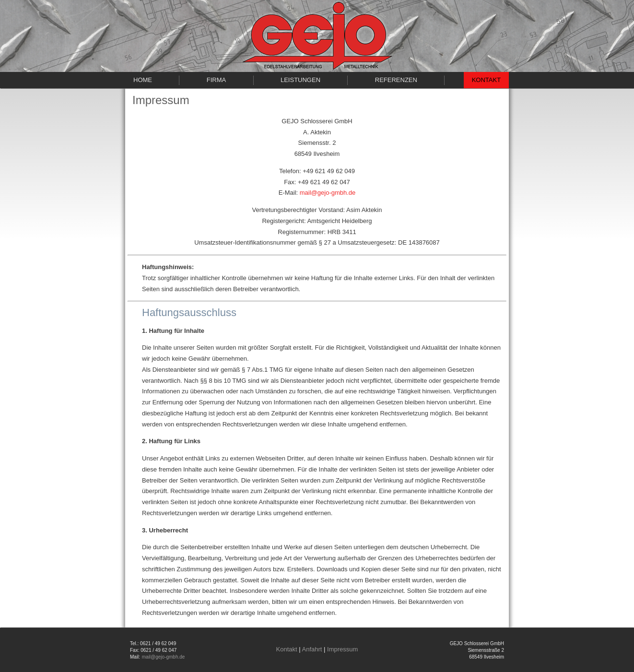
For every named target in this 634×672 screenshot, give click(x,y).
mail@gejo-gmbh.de (328, 193)
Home (143, 80)
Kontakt (486, 80)
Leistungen (300, 80)
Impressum (342, 649)
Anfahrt (312, 649)
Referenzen (396, 80)
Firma (216, 80)
